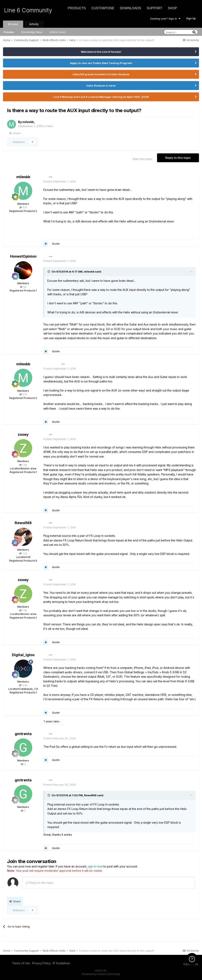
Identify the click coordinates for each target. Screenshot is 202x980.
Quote (56, 244)
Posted (60, 181)
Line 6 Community (28, 10)
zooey (23, 434)
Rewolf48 (23, 523)
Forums (9, 32)
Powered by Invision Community (101, 974)
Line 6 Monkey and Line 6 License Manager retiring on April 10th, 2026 (101, 97)
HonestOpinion (23, 256)
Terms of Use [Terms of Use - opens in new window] (21, 963)
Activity (34, 24)
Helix (50, 126)
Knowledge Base (32, 32)
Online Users (58, 32)
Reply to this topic (178, 158)
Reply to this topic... (40, 883)
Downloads (131, 8)
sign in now (95, 866)
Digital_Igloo (23, 655)
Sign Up (191, 18)
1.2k (23, 553)
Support (155, 8)
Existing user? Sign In (165, 19)
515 (23, 207)
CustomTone (103, 8)
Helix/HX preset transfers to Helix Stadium (101, 74)
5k (23, 287)
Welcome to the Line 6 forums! (101, 52)
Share (15, 133)
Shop (172, 8)
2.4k (23, 685)
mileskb (28, 122)
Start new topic (142, 159)
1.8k (23, 465)
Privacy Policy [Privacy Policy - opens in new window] (41, 963)
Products (77, 8)
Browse (13, 24)
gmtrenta (23, 734)
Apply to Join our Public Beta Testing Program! (101, 63)
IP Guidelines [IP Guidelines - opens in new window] (61, 963)
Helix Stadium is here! (101, 86)
